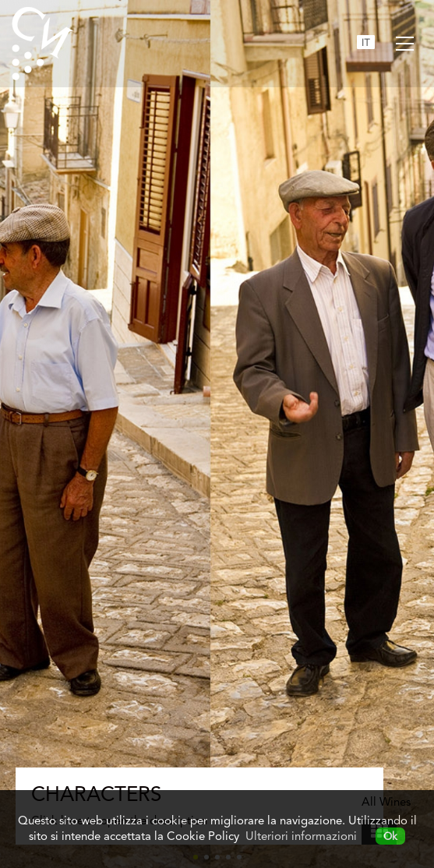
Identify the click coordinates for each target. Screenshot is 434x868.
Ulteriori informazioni (301, 836)
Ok (390, 836)
